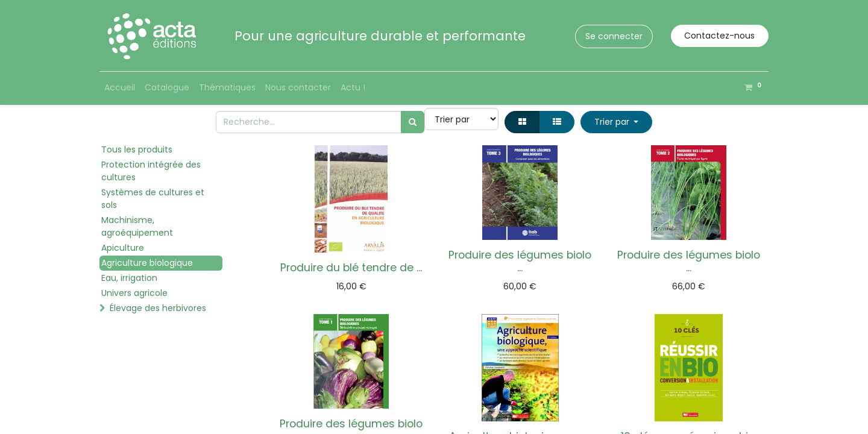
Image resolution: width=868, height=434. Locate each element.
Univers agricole (134, 293)
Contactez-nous (719, 36)
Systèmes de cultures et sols (153, 199)
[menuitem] (120, 88)
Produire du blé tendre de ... (351, 268)
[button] (616, 122)
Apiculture (123, 248)
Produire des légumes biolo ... (520, 261)
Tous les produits (137, 149)
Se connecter (614, 36)
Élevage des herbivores (158, 308)
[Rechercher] (413, 122)
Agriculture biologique (147, 263)
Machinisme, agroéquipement (137, 226)
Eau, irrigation (129, 278)
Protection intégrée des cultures (151, 171)
